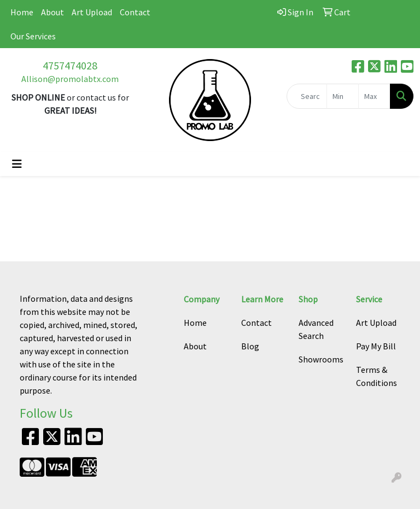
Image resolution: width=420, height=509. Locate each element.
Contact (135, 12)
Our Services (33, 36)
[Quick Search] (307, 96)
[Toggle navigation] (17, 164)
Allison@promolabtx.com (70, 79)
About (52, 12)
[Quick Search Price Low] (343, 96)
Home (22, 12)
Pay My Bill (376, 346)
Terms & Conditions (377, 376)
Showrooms (321, 359)
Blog (250, 346)
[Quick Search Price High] (374, 96)
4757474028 (70, 65)
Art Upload (92, 12)
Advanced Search (316, 329)
